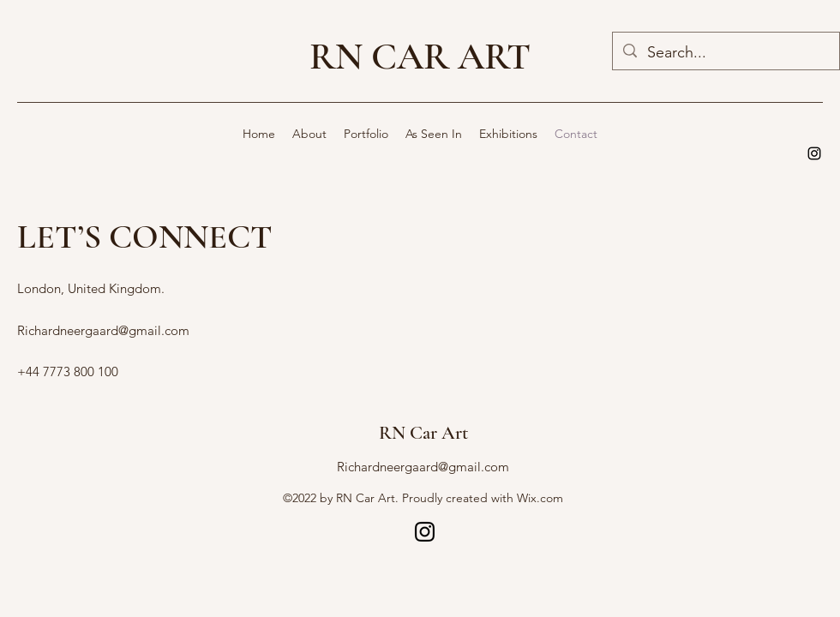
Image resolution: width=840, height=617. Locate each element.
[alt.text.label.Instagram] (814, 153)
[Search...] (725, 53)
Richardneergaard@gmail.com (103, 330)
